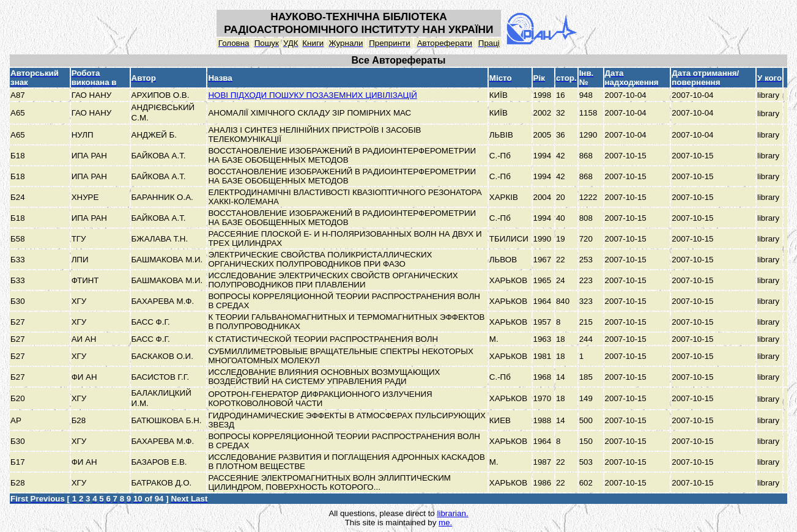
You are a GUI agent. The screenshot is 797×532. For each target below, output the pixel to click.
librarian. (452, 513)
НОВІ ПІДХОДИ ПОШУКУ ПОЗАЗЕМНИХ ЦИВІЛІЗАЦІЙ (312, 95)
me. (445, 523)
